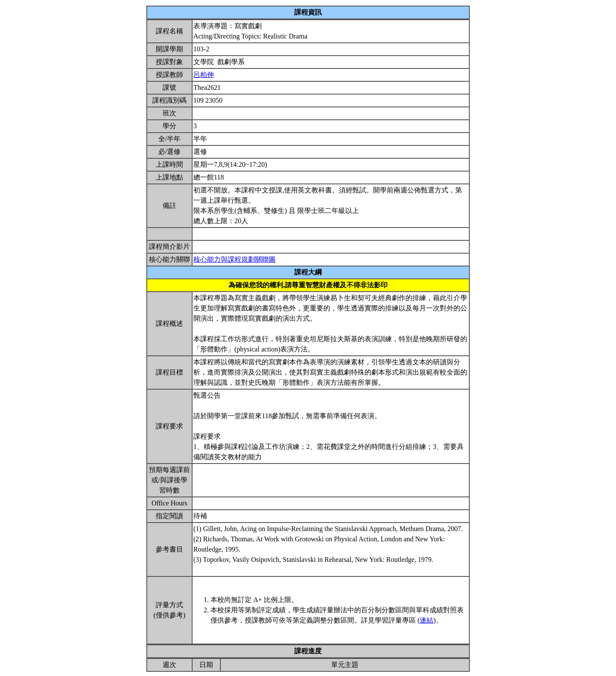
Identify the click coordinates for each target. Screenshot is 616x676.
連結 (426, 620)
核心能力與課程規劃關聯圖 (234, 259)
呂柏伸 (204, 75)
